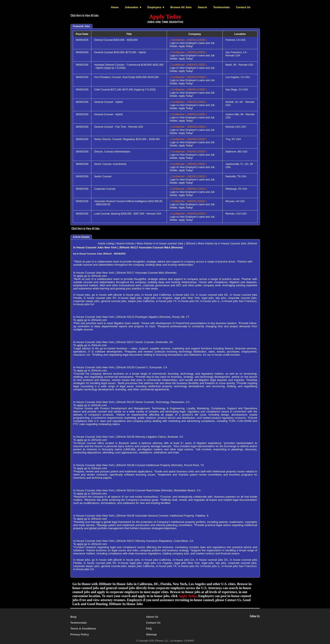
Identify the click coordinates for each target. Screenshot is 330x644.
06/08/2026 (82, 201)
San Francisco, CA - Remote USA (237, 54)
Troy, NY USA (233, 139)
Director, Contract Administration (112, 152)
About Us (152, 617)
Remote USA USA (236, 127)
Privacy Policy (80, 634)
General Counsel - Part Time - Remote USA (119, 127)
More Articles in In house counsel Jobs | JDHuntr (166, 243)
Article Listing (106, 243)
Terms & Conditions (83, 629)
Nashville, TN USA (236, 176)
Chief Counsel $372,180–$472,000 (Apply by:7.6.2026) (125, 90)
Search (202, 7)
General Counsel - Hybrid (108, 102)
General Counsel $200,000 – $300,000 (116, 40)
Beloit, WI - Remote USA (239, 65)
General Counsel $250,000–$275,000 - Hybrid (120, 52)
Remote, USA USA (236, 214)
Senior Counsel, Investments (110, 164)
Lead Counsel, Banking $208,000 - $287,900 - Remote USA (128, 214)
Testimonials (222, 7)
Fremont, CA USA (235, 40)
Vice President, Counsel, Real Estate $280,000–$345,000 (126, 77)
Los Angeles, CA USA (238, 77)
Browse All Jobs (181, 7)
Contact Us (243, 7)
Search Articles (125, 243)
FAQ (149, 629)
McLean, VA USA (235, 201)
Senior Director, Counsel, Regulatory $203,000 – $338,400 (127, 139)
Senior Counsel (103, 176)
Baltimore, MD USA (236, 152)
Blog (73, 617)
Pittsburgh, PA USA (236, 189)
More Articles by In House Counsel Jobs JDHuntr (228, 243)
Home (115, 7)
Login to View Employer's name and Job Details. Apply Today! (192, 43)
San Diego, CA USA (237, 90)
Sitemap (151, 634)
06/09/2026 (82, 40)
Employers (154, 7)
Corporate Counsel (105, 189)
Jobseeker (132, 7)
